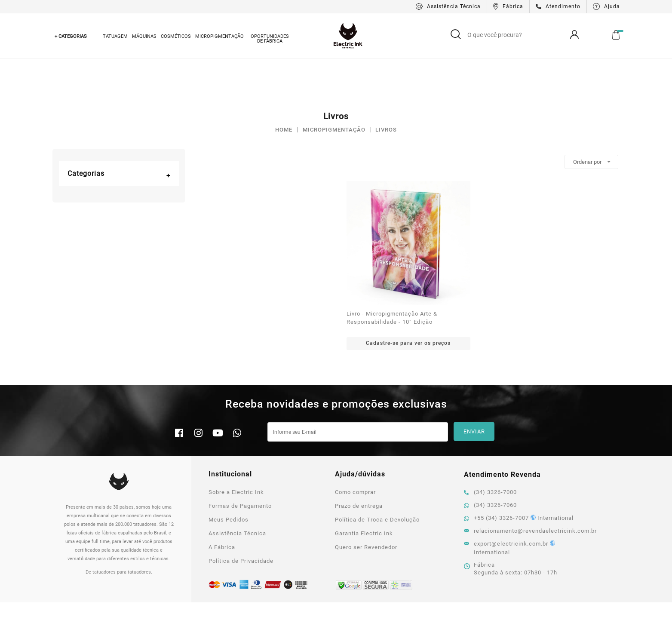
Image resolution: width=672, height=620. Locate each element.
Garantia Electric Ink (364, 488)
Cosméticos (176, 36)
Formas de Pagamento (240, 460)
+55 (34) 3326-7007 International (519, 472)
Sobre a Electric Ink (236, 447)
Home (284, 84)
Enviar (474, 386)
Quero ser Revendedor (366, 502)
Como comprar (355, 447)
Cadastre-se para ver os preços (408, 298)
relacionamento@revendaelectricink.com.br (522, 485)
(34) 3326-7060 (490, 459)
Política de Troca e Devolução (377, 474)
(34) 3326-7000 (490, 447)
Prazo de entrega (359, 460)
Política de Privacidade (241, 515)
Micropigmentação (219, 36)
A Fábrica (222, 502)
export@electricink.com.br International (509, 502)
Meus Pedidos (229, 474)
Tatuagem (115, 36)
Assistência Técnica (237, 488)
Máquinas (144, 36)
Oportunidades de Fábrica (270, 39)
